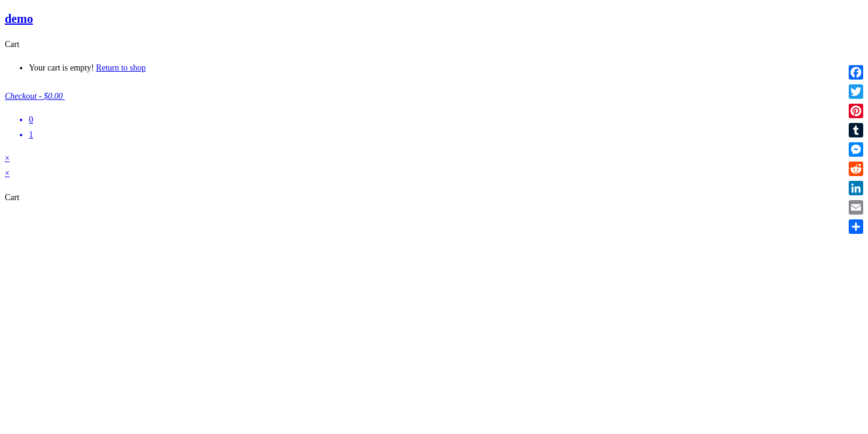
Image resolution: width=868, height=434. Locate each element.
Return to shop (121, 68)
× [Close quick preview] (7, 158)
